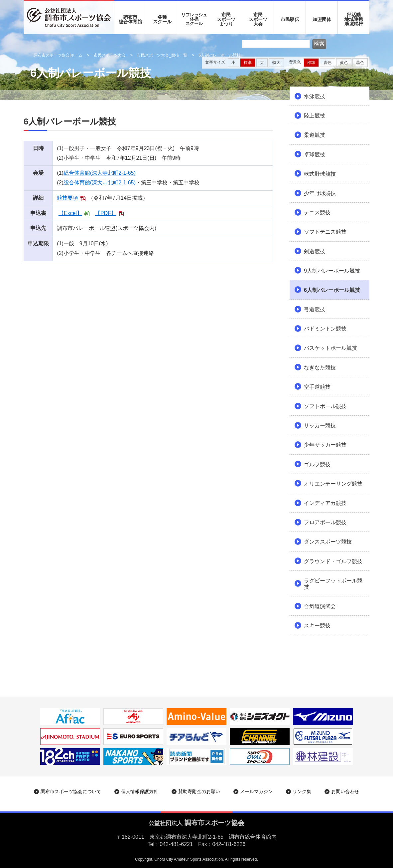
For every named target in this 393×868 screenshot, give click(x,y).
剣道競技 (315, 251)
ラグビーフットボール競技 (333, 584)
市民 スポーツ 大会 (258, 19)
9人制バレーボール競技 (332, 271)
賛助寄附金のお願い (199, 791)
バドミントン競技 (325, 329)
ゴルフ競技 (317, 464)
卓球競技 (315, 155)
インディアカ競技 (325, 503)
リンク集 (302, 791)
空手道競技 (317, 387)
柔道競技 (315, 135)
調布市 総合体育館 (130, 19)
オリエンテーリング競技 (333, 484)
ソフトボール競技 (325, 406)
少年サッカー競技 (325, 445)
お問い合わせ (345, 791)
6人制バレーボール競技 (332, 290)
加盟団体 (322, 19)
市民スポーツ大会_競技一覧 (162, 55)
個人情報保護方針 (140, 791)
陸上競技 (315, 116)
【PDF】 (106, 213)
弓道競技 (315, 309)
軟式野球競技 (320, 174)
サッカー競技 (320, 426)
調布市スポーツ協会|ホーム (58, 55)
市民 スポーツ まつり (226, 19)
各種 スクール (162, 19)
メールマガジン (256, 791)
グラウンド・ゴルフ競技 (333, 561)
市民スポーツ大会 (110, 55)
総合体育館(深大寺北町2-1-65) (100, 173)
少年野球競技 (320, 193)
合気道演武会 (320, 606)
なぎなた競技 (320, 368)
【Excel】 (70, 213)
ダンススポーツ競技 (328, 542)
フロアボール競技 (325, 522)
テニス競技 (317, 213)
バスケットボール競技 (330, 348)
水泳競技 (315, 96)
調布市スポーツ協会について (71, 791)
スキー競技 (317, 626)
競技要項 (67, 198)
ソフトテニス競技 (325, 232)
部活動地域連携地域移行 (354, 19)
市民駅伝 (290, 19)
